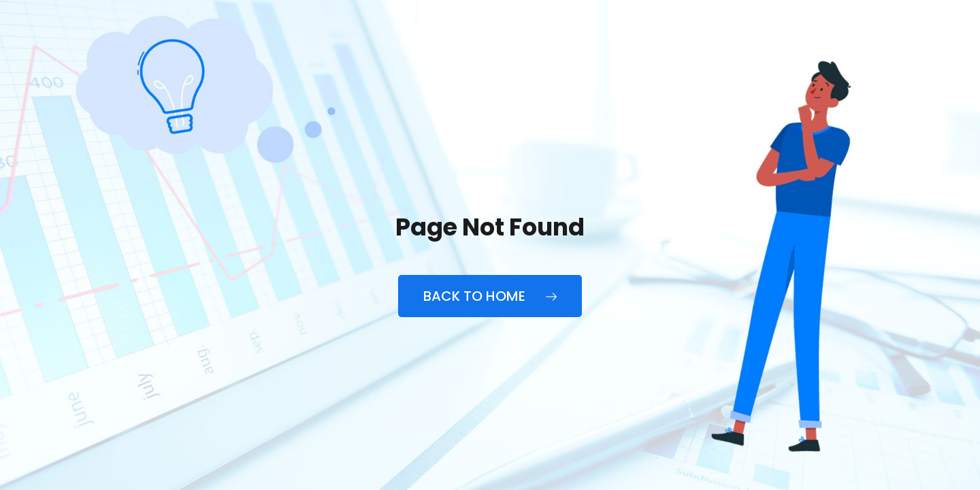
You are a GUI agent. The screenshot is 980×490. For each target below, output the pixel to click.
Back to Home (490, 296)
